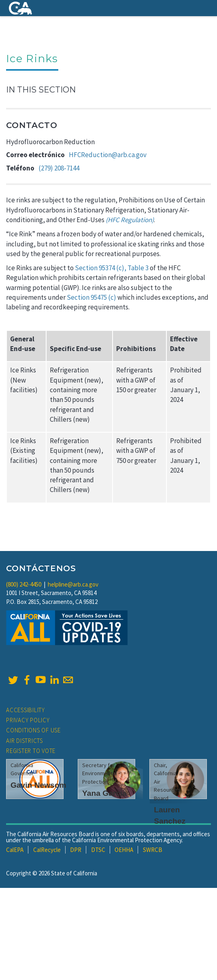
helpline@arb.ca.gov (73, 584)
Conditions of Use (33, 730)
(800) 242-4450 (24, 584)
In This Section (41, 90)
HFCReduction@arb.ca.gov (108, 155)
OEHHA (124, 850)
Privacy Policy (28, 720)
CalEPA (15, 850)
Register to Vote (31, 751)
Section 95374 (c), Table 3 (112, 268)
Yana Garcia (104, 793)
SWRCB (153, 850)
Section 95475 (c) (91, 297)
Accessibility (26, 710)
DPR (76, 850)
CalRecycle (47, 850)
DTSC (98, 850)
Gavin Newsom (38, 785)
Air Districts (24, 741)
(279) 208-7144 (59, 168)
